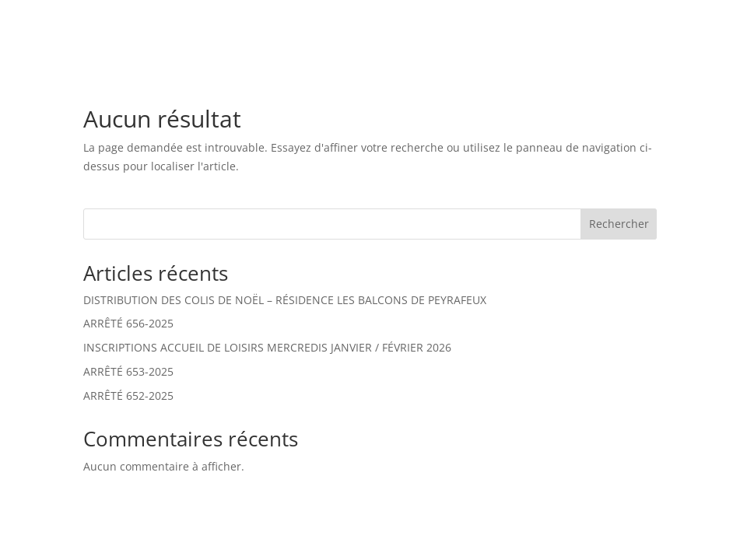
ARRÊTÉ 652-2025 (128, 395)
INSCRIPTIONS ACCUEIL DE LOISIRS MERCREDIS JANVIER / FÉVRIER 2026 (267, 347)
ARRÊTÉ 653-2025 (128, 371)
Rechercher (619, 224)
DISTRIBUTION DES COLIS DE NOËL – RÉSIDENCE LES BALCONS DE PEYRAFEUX (285, 300)
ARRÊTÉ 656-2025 (128, 323)
